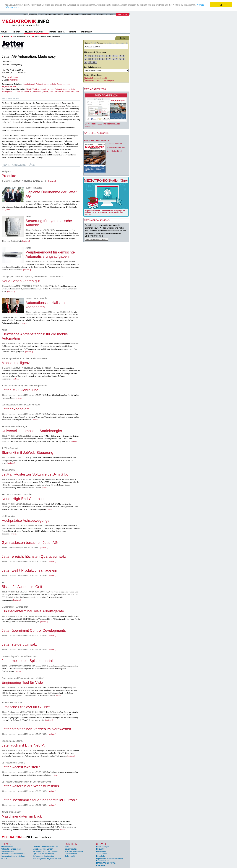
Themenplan (86, 14)
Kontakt (67, 14)
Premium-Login (122, 14)
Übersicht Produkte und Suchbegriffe (99, 81)
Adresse (100, 43)
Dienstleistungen (8, 851)
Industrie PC (18, 92)
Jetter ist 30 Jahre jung (20, 390)
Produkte (9, 176)
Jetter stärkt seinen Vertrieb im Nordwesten (36, 729)
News (67, 847)
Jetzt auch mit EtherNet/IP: (23, 745)
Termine (73, 32)
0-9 (94, 62)
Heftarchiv (33, 14)
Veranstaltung (109, 43)
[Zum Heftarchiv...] (114, 151)
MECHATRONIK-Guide (35, 32)
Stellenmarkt (87, 32)
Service (102, 844)
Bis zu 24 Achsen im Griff (22, 587)
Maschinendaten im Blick (22, 816)
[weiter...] (52, 181)
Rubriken (71, 844)
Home (26, 14)
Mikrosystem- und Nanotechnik (45, 851)
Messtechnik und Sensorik (43, 849)
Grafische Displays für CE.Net (26, 707)
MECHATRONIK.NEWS (106, 863)
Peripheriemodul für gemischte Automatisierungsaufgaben (50, 254)
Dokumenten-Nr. (122, 43)
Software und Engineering (43, 856)
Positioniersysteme (41, 92)
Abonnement (111, 14)
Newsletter (101, 14)
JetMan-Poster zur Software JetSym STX (35, 474)
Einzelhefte (101, 856)
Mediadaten (76, 14)
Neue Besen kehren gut (21, 281)
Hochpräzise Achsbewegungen (27, 520)
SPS (77, 92)
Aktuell (4, 32)
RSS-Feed (101, 866)
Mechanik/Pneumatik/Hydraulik (45, 847)
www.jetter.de (13, 77)
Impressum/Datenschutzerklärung (50, 14)
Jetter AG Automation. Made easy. (47, 36)
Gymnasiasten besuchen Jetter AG (30, 543)
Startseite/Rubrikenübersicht (95, 78)
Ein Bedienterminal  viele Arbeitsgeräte (33, 611)
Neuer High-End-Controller (23, 499)
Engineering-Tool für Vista (22, 682)
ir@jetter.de (13, 80)
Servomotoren (55, 92)
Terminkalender (71, 854)
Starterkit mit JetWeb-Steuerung (27, 453)
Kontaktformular (103, 861)
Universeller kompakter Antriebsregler (32, 431)
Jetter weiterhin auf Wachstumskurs (30, 786)
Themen (17, 32)
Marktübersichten (57, 32)
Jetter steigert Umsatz (19, 644)
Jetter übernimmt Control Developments (34, 630)
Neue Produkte (71, 849)
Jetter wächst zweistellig (21, 767)
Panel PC (28, 92)
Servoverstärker (68, 92)
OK (221, 5)
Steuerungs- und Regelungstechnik (47, 858)
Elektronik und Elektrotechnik (13, 854)
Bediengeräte (7, 92)
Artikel (93, 43)
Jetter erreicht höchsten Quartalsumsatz (34, 556)
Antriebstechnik (29, 84)
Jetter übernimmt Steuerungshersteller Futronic (40, 800)
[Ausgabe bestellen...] (116, 144)
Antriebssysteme (47, 89)
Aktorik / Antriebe (33, 89)
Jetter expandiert (15, 409)
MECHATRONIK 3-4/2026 (97, 140)
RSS (94, 14)
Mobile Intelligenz (16, 363)
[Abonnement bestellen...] (117, 147)
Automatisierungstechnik (46, 84)
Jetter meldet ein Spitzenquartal (27, 661)
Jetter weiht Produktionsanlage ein (29, 570)
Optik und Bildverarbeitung (43, 854)
